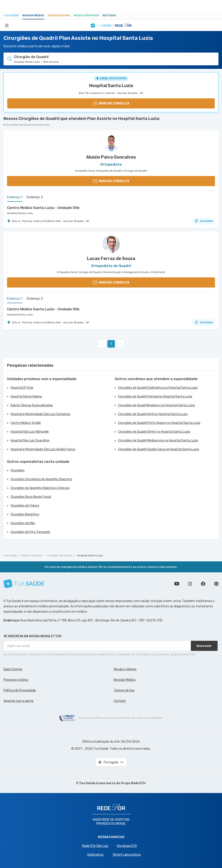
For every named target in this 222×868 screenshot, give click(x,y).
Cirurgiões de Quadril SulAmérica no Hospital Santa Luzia (158, 388)
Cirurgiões (18, 470)
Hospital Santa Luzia (111, 86)
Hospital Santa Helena (26, 396)
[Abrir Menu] (7, 25)
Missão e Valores (125, 669)
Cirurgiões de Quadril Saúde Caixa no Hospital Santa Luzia (159, 449)
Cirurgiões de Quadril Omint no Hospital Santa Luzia (154, 432)
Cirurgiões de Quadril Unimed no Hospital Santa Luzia (155, 396)
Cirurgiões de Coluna (25, 506)
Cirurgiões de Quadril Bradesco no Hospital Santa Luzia (156, 405)
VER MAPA (204, 221)
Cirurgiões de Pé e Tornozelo (30, 532)
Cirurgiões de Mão (23, 523)
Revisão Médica (125, 680)
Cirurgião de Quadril (60, 555)
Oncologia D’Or (127, 846)
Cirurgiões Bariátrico (25, 514)
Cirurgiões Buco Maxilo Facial (31, 497)
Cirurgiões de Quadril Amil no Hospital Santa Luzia (153, 414)
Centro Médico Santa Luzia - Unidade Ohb (43, 208)
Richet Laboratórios (127, 855)
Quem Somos (13, 669)
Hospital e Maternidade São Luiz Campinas (40, 414)
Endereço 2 (35, 197)
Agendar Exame (59, 15)
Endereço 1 (15, 197)
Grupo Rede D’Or (133, 783)
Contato (120, 701)
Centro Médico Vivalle (26, 423)
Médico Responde (87, 15)
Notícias (109, 15)
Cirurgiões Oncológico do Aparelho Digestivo (41, 479)
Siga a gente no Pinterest (216, 584)
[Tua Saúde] (24, 584)
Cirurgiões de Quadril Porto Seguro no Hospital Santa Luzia (159, 423)
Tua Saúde (11, 15)
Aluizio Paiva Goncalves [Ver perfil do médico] (111, 157)
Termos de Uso (124, 690)
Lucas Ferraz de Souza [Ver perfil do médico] (111, 258)
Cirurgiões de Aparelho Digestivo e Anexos (40, 488)
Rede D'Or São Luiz (95, 846)
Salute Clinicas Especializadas (32, 405)
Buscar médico (33, 15)
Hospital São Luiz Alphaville (30, 432)
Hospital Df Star (22, 388)
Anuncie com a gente (19, 701)
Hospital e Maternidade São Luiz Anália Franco (43, 449)
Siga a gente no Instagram (190, 584)
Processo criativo (16, 680)
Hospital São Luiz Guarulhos (30, 440)
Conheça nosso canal (177, 584)
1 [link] (111, 344)
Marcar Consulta (32, 555)
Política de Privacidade (20, 690)
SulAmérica (95, 855)
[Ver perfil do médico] (111, 143)
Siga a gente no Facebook (203, 584)
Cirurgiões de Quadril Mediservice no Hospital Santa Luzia (158, 440)
